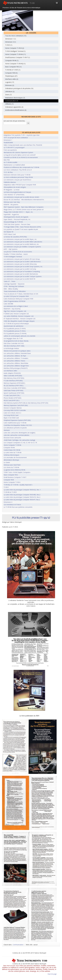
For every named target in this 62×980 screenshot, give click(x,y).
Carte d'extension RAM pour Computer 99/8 (18, 299)
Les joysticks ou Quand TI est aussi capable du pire (21, 229)
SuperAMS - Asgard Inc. (11, 214)
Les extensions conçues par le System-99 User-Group (22, 259)
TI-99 (32, 3)
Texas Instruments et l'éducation (15, 291)
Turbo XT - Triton (9, 281)
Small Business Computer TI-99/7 (15, 477)
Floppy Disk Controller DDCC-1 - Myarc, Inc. (18, 212)
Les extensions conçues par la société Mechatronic (21, 274)
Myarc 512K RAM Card (11, 418)
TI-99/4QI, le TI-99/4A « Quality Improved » (18, 485)
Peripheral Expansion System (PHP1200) (17, 420)
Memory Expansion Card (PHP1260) (16, 405)
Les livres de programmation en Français (17, 192)
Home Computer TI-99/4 (12, 482)
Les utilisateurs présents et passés (15, 428)
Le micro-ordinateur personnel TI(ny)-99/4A (18, 177)
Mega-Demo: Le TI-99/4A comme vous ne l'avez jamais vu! (24, 209)
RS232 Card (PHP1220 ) (12, 400)
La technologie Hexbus (11, 348)
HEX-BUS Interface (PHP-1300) (14, 346)
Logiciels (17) (10, 82)
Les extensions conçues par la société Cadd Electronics (22, 262)
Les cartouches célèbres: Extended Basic (17, 353)
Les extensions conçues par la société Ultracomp (20, 264)
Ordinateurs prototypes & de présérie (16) (19, 88)
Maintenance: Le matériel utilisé (14, 165)
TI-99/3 (6, 487)
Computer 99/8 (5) (11, 73)
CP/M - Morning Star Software (14, 286)
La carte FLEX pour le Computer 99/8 (16, 296)
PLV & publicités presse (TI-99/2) (15, 331)
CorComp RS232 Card (11, 415)
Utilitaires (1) (9, 104)
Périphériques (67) (11, 76)
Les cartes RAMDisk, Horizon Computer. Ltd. (19, 316)
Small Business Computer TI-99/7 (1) (18, 57)
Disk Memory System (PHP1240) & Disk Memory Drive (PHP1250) (26, 403)
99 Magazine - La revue (12, 190)
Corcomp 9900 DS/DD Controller (15, 410)
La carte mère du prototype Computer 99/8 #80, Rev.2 (22, 495)
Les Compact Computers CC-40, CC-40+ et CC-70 (20, 443)
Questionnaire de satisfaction (14, 326)
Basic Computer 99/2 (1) (13, 67)
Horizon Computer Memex (13, 408)
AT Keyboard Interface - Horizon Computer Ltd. (20, 319)
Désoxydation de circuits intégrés (15, 187)
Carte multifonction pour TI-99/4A (15, 423)
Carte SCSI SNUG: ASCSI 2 (12, 413)
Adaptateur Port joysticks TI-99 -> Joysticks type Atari (22, 135)
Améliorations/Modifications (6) (16, 110)
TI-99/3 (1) (9, 45)
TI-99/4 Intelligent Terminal (13, 257)
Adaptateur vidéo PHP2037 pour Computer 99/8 (20, 185)
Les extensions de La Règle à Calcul (16, 306)
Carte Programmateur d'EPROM (14, 301)
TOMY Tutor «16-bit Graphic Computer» (17, 472)
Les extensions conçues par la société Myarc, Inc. (20, 239)
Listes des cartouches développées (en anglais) (19, 433)
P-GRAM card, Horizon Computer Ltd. (16, 314)
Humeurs (7, 430)
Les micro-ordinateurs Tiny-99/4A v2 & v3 (18, 170)
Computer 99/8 (9, 480)
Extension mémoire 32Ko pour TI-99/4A (17, 175)
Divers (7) (8, 95)
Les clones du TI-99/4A (11, 467)
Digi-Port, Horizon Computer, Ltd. (15, 311)
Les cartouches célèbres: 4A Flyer (15, 356)
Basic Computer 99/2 (11, 475)
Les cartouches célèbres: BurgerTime (16, 366)
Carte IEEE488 (8, 304)
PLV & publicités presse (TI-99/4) (15, 329)
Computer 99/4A (9, 448)
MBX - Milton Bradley (11, 289)
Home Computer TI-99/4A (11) (15, 54)
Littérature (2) (10, 91)
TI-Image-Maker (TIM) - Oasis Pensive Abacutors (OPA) (22, 227)
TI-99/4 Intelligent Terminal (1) (15, 51)
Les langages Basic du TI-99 (13, 338)
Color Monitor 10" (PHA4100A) (14, 195)
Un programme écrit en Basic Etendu (16, 341)
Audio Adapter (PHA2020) (12, 373)
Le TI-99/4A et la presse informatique (16, 324)
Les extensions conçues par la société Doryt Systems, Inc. (23, 267)
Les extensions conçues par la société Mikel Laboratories (23, 242)
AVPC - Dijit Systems (11, 249)
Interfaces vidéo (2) (12, 79)
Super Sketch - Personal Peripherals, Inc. (17, 219)
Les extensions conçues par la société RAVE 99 (19, 279)
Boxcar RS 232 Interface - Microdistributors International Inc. (24, 200)
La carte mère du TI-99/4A (13, 452)
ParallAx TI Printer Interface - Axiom (16, 254)
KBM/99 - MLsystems (11, 205)
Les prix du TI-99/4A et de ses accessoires (18, 252)
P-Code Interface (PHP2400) (13, 381)
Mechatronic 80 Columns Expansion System (18, 152)
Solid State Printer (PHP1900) (13, 391)
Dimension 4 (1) (11, 42)
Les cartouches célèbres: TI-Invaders (16, 358)
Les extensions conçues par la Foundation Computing (22, 271)
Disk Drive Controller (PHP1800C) (15, 388)
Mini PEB (7, 160)
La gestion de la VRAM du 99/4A (14, 470)
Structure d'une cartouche (12, 438)
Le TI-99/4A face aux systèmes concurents (18, 507)
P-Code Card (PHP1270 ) (12, 395)
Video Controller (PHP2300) (13, 376)
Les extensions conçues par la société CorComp (20, 269)
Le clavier (7, 462)
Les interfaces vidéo (10, 371)
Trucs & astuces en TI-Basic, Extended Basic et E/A (21, 294)
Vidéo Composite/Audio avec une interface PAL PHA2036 (23, 145)
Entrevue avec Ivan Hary (12, 202)
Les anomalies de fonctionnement (15, 457)
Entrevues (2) (10, 85)
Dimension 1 (8, 140)
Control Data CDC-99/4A (12, 450)
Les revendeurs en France (12, 505)
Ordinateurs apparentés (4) (14, 107)
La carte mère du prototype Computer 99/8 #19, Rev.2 (22, 497)
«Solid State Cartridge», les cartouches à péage (19, 440)
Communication (18, 945)
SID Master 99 (8, 232)
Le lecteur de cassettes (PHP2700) (15, 237)
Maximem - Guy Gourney (12, 309)
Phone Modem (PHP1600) (12, 398)
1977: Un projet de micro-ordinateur (16, 138)
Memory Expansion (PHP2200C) (14, 383)
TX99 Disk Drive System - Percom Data (17, 224)
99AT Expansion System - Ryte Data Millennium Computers (24, 207)
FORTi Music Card (10, 234)
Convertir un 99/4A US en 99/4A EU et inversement (21, 157)
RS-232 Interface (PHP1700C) (14, 386)
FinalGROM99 (8, 143)
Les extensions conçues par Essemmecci (17, 180)
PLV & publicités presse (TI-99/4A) (15, 333)
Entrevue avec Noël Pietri (12, 465)
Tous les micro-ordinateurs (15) (16, 36)
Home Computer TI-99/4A (12, 445)
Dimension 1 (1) (11, 39)
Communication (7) (12, 101)
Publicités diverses (10, 182)
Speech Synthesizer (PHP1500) (14, 393)
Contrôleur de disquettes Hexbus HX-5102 (18, 425)
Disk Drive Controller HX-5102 (14, 343)
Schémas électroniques (11, 455)
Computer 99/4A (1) (12, 60)
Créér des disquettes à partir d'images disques (19, 321)
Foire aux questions (10, 150)
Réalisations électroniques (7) (15, 98)
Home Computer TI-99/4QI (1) (15, 64)
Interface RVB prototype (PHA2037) (16, 368)
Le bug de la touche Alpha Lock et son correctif (20, 155)
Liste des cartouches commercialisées (16, 435)
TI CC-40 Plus (8, 172)
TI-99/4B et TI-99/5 (10, 492)
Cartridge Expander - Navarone (14, 284)
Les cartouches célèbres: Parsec (14, 361)
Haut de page (52, 974)
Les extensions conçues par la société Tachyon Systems (23, 276)
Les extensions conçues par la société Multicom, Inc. (21, 244)
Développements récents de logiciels (16, 217)
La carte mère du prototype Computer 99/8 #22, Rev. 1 (22, 490)
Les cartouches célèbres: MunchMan (16, 363)
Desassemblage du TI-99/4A (13, 222)
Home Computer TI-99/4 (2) (15, 48)
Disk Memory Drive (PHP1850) (14, 378)
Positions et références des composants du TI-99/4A (21, 167)
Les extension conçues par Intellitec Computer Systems (22, 247)
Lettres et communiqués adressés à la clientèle (19, 336)
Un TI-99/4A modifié (10, 162)
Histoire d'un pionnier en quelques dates (17, 351)
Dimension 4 (8, 502)
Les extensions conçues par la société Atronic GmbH (21, 197)
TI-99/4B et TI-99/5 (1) (13, 70)
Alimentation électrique (11, 460)
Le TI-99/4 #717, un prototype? (14, 147)
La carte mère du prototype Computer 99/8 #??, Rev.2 (22, 500)
